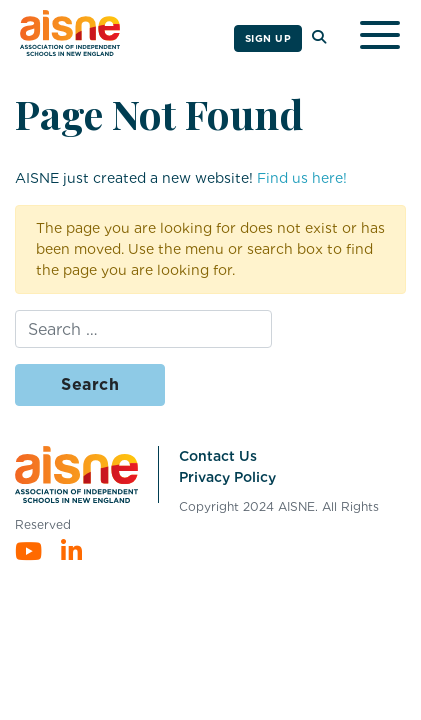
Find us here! (302, 178)
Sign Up (268, 38)
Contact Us (218, 456)
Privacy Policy (227, 477)
